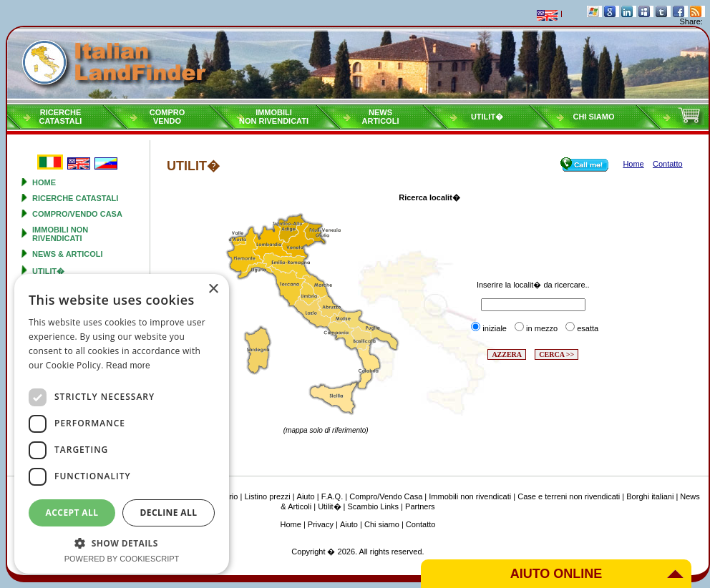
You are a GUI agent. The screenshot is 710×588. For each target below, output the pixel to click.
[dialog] (122, 424)
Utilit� (487, 117)
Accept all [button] (72, 513)
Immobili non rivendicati (60, 234)
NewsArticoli (381, 117)
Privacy (321, 524)
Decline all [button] (169, 513)
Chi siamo (593, 117)
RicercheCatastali (61, 117)
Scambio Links (374, 506)
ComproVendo (167, 117)
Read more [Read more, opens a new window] (128, 366)
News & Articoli (68, 254)
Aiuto (306, 496)
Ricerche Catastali (75, 198)
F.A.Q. (332, 496)
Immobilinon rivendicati (274, 117)
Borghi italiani (650, 496)
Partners (420, 506)
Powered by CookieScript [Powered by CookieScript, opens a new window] (122, 559)
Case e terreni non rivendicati (569, 496)
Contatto (421, 524)
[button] (122, 543)
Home (44, 182)
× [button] (213, 289)
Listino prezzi (267, 496)
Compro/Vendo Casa (77, 214)
